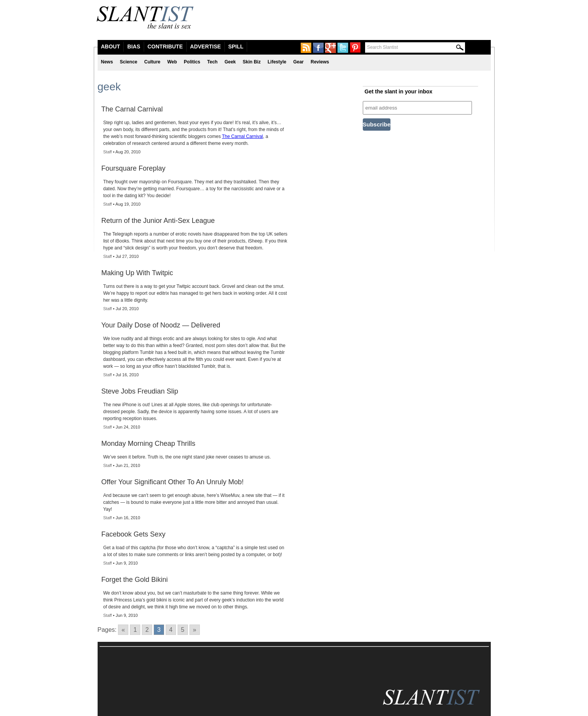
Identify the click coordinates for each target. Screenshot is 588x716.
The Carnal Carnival (132, 109)
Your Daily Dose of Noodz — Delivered (161, 325)
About (111, 47)
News (107, 62)
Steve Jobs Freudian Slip (140, 391)
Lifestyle (277, 62)
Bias (134, 47)
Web (172, 62)
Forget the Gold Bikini (135, 580)
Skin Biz (252, 62)
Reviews (320, 62)
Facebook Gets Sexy (134, 534)
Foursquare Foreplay (134, 168)
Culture (152, 62)
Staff (108, 152)
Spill (236, 47)
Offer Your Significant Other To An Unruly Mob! (173, 482)
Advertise (206, 47)
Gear (298, 62)
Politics (192, 62)
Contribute (165, 47)
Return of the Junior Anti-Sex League (158, 221)
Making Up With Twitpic (137, 273)
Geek (230, 62)
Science (129, 62)
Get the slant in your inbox (399, 91)
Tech (212, 62)
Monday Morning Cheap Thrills (149, 444)
